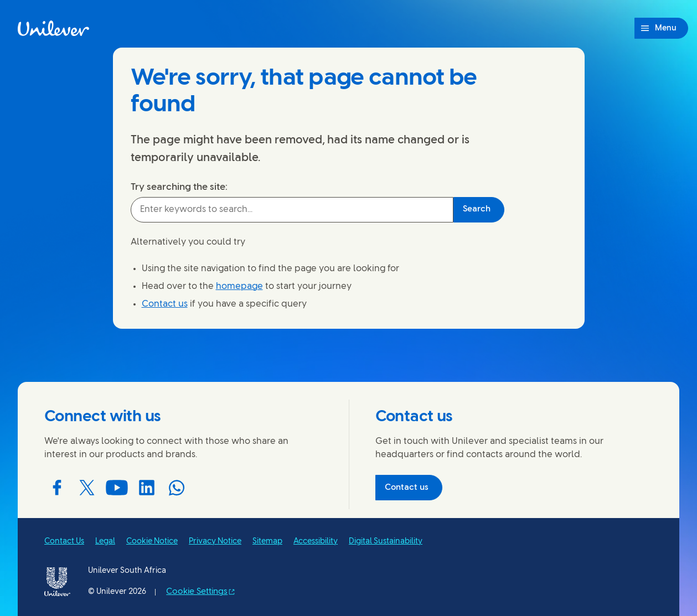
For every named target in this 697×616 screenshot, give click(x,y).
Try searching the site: (179, 187)
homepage (239, 286)
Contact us (165, 304)
